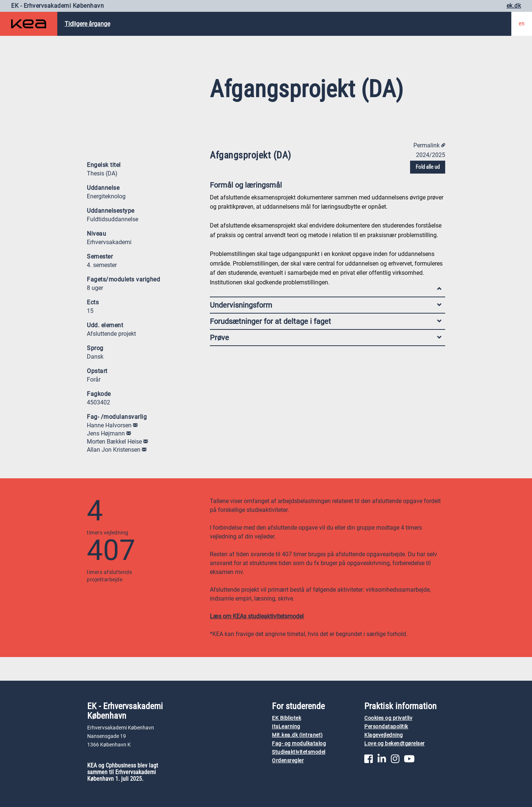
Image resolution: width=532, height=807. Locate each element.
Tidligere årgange (87, 24)
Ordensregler (288, 761)
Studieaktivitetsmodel (299, 752)
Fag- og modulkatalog (299, 744)
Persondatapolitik (386, 727)
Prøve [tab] (326, 338)
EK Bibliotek (287, 718)
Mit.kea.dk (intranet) (297, 735)
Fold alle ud (428, 167)
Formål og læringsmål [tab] (326, 187)
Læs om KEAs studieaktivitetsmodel (257, 616)
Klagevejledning (384, 735)
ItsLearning (286, 727)
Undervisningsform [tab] (326, 305)
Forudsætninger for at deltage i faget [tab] (326, 321)
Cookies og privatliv (388, 718)
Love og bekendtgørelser (395, 744)
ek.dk (514, 6)
